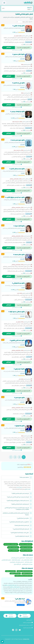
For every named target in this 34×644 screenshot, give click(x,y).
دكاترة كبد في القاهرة (10, 571)
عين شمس (29, 214)
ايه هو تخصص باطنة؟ (24, 478)
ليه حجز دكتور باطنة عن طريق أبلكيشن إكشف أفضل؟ (18, 501)
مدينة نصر (29, 71)
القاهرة (17, 8)
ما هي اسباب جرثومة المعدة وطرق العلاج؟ (20, 533)
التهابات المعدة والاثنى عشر (27, 560)
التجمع (30, 99)
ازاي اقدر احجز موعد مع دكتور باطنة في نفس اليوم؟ (18, 497)
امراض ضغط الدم (29, 562)
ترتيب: (29, 22)
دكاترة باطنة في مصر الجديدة (11, 544)
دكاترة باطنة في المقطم (26, 550)
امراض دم (16, 36)
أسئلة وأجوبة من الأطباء (28, 623)
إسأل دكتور (21, 605)
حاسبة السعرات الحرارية (28, 628)
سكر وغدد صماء (16, 122)
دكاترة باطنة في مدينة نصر (26, 544)
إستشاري (22, 59)
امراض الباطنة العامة (16, 560)
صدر (18, 293)
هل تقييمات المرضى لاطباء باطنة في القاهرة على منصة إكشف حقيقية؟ (16, 514)
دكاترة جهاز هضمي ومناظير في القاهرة (23, 576)
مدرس (23, 30)
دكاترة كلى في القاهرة (27, 573)
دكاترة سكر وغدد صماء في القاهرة (25, 571)
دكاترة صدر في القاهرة (15, 573)
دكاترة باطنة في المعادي (26, 547)
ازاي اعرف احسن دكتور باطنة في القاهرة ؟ (20, 494)
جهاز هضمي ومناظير (14, 179)
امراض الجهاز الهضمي (6, 560)
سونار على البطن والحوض (27, 564)
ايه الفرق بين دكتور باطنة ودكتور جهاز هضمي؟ (19, 522)
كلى (19, 379)
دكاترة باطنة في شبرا (14, 550)
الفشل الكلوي (28, 489)
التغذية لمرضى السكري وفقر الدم (18, 558)
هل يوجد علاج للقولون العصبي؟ (22, 536)
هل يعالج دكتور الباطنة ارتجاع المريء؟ (21, 529)
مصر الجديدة (29, 42)
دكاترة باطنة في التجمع (13, 547)
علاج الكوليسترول (17, 564)
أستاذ (23, 116)
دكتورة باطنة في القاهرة (15, 587)
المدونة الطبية (30, 620)
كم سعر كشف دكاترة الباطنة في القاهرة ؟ (20, 504)
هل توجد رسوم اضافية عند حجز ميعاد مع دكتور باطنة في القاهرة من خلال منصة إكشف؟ (17, 509)
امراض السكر (19, 487)
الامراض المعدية (29, 558)
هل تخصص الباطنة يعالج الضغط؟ (22, 526)
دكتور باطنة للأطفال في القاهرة (11, 585)
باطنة (20, 36)
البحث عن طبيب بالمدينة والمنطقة (26, 625)
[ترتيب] (22, 22)
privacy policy (26, 639)
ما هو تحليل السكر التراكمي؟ (23, 518)
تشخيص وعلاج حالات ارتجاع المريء (17, 562)
